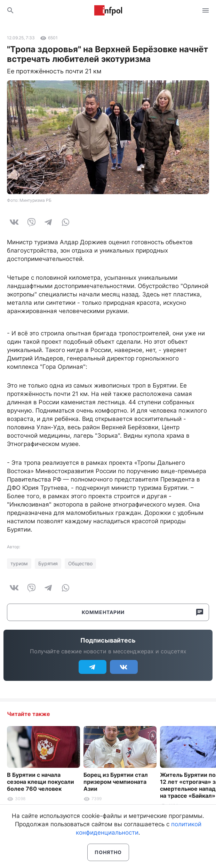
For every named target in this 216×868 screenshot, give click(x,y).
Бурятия (48, 563)
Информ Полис (108, 10)
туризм (19, 563)
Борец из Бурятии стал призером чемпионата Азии (116, 782)
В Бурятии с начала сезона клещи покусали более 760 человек (41, 782)
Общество (80, 563)
